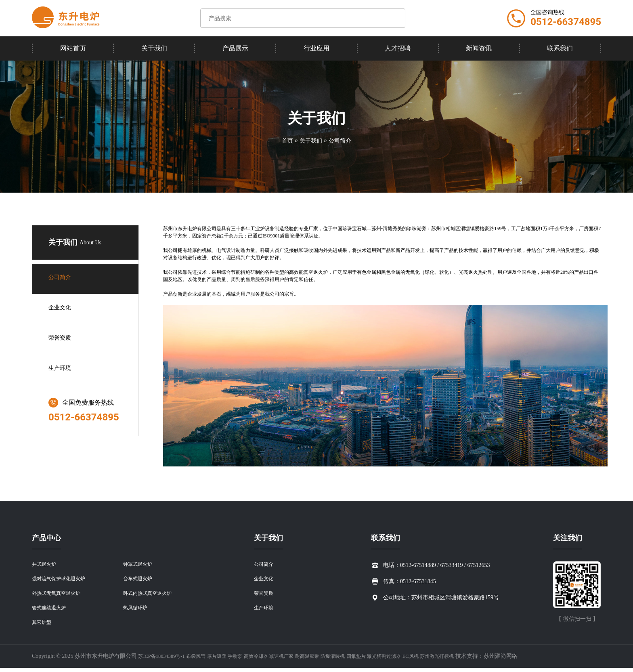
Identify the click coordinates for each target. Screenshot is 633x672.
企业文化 (61, 309)
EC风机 (452, 660)
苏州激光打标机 (482, 660)
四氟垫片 (389, 660)
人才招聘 (398, 48)
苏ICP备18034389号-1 (165, 660)
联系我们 (560, 48)
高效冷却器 (273, 660)
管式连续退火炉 (52, 611)
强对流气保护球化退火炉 (63, 580)
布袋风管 (204, 660)
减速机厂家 (303, 660)
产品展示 (235, 48)
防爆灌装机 (362, 660)
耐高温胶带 (333, 660)
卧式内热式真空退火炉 (151, 595)
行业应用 (316, 48)
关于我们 (154, 48)
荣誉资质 (61, 339)
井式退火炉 (46, 565)
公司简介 (342, 140)
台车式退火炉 (140, 580)
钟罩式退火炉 (140, 565)
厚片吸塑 (228, 660)
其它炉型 (43, 626)
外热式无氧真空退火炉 (60, 595)
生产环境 (61, 370)
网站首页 (73, 48)
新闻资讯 (479, 48)
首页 (284, 140)
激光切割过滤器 (421, 660)
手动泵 (249, 660)
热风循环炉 (137, 611)
